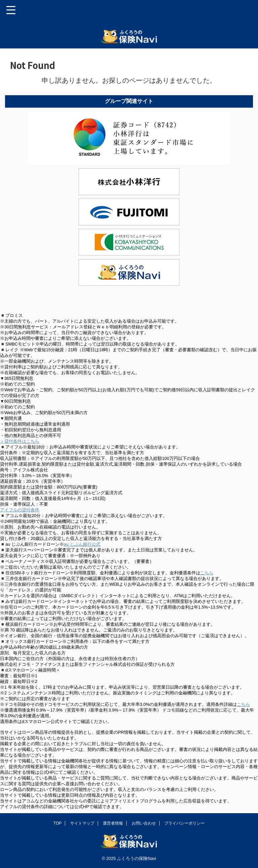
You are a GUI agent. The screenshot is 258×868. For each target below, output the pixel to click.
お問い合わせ (144, 823)
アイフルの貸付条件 (20, 510)
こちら (207, 573)
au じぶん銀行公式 (82, 544)
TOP (57, 823)
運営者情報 (113, 823)
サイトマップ (82, 823)
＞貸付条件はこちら (20, 441)
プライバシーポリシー (184, 823)
